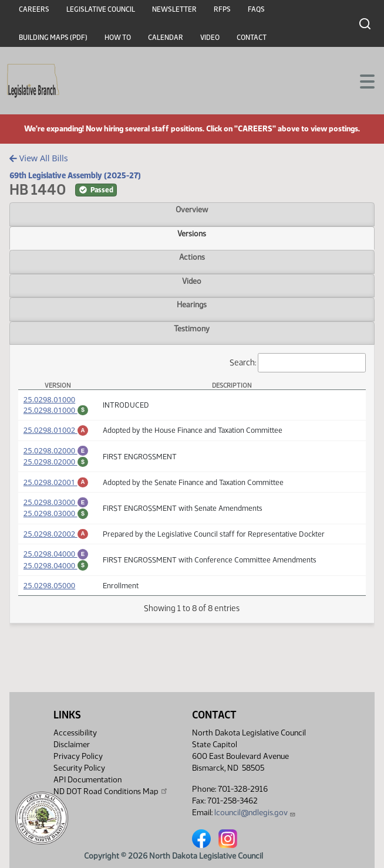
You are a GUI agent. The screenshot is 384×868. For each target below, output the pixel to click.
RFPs (222, 9)
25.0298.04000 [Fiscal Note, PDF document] (56, 581)
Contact (252, 38)
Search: (298, 363)
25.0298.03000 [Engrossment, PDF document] (56, 511)
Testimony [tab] (192, 328)
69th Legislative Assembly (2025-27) (75, 175)
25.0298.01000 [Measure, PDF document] (49, 399)
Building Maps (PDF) (53, 38)
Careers (34, 9)
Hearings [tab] (192, 304)
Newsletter (174, 9)
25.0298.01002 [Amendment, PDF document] (56, 432)
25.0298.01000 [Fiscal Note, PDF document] (56, 410)
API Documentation (87, 780)
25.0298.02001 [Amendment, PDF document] (56, 489)
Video (210, 38)
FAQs (256, 9)
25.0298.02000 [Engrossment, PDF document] (56, 454)
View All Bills (38, 158)
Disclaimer (72, 745)
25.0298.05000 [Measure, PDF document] (49, 603)
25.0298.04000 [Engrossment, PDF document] (56, 568)
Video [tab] (192, 281)
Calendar (166, 38)
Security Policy (79, 768)
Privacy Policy (78, 756)
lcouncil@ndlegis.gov (255, 813)
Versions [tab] (192, 233)
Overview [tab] (192, 209)
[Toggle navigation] (361, 80)
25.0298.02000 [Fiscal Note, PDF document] (56, 467)
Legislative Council (101, 9)
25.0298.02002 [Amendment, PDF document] (56, 546)
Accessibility (75, 733)
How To (118, 38)
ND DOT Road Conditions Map (111, 791)
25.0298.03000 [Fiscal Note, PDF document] (56, 524)
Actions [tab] (192, 257)
